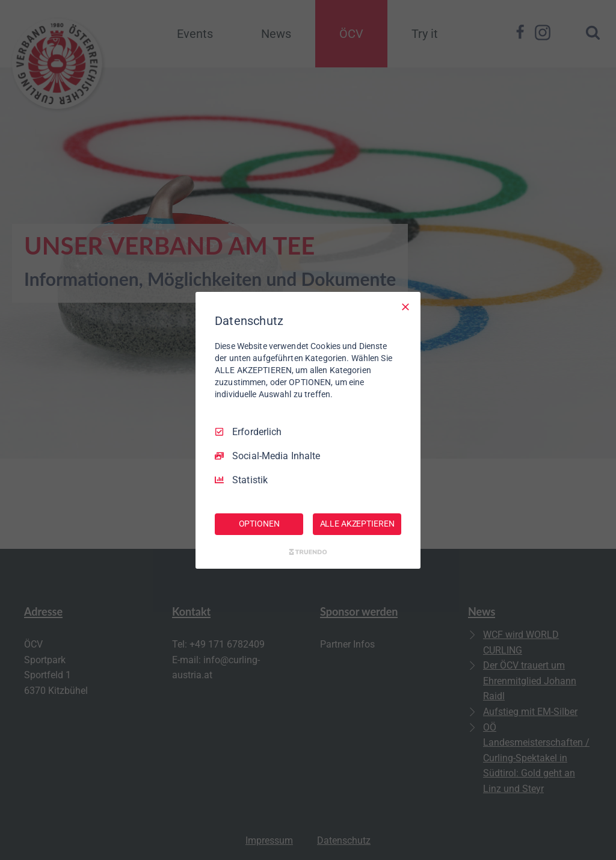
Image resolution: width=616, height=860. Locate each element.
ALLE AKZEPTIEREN (357, 524)
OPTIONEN (259, 524)
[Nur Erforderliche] (405, 306)
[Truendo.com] (308, 552)
